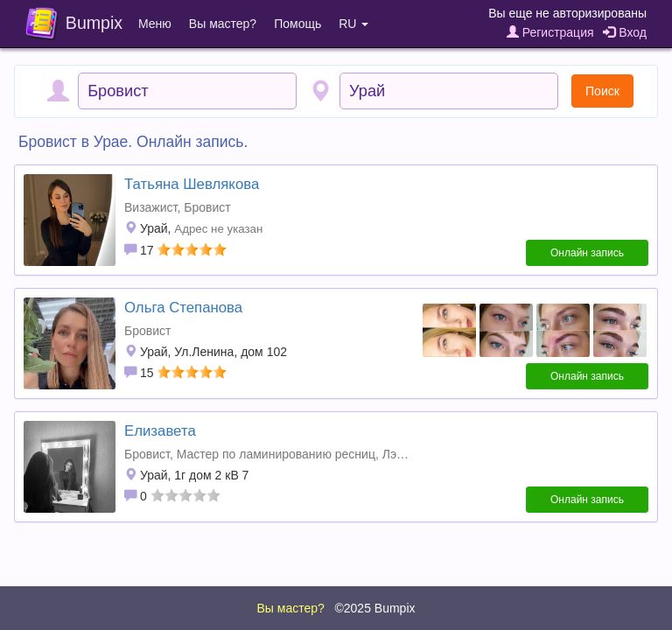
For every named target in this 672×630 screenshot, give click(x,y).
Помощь (297, 24)
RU (353, 24)
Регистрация (550, 32)
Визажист (150, 207)
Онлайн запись (587, 253)
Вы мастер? (223, 24)
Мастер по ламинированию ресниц (276, 454)
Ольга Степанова (183, 308)
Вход (625, 32)
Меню (155, 24)
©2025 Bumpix (374, 608)
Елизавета (160, 431)
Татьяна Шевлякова (192, 184)
